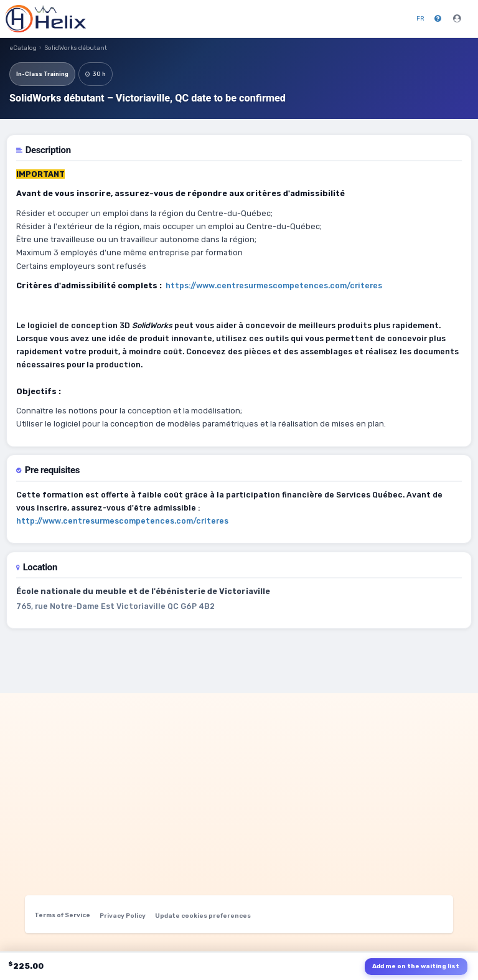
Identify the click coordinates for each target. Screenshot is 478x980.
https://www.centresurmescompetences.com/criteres (274, 285)
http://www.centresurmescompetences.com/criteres (122, 521)
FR (420, 19)
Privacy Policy (123, 916)
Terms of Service (62, 915)
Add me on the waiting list (416, 966)
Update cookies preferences (203, 916)
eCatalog (23, 48)
